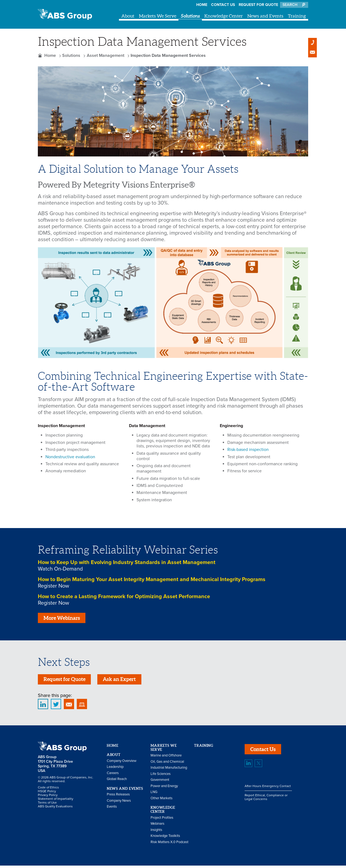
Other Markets (162, 800)
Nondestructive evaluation (70, 457)
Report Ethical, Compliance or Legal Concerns (266, 801)
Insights (156, 832)
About (128, 16)
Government (160, 782)
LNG (154, 794)
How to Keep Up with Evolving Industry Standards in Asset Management (127, 562)
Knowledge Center (224, 16)
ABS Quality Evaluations (55, 809)
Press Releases (118, 797)
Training (297, 16)
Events (112, 809)
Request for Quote (258, 5)
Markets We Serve (158, 16)
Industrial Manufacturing (169, 770)
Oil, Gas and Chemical (167, 764)
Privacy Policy (48, 797)
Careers (113, 775)
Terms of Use (47, 805)
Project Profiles (162, 820)
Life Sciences (161, 776)
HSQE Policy (47, 794)
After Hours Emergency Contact (268, 790)
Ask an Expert (125, 681)
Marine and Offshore (166, 758)
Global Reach (117, 781)
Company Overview (122, 763)
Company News (119, 803)
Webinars (157, 826)
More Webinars (63, 619)
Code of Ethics (48, 790)
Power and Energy (164, 788)
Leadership (115, 769)
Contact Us (223, 5)
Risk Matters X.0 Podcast (169, 844)
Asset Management (106, 55)
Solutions (190, 16)
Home (202, 5)
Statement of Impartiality (56, 801)
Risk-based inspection (248, 450)
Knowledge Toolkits (165, 838)
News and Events (265, 16)
